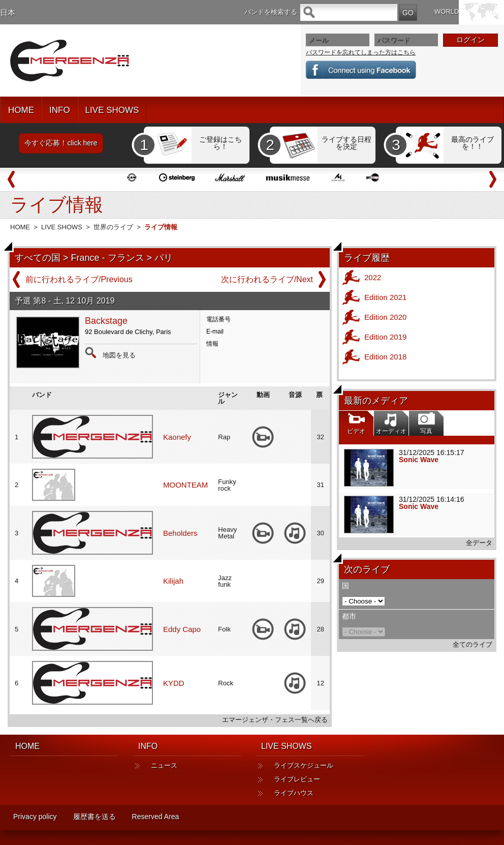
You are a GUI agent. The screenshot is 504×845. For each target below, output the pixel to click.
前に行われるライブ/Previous (79, 279)
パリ (164, 258)
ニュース (164, 765)
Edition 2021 (385, 297)
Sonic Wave (419, 460)
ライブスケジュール (304, 765)
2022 (373, 277)
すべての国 (38, 258)
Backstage (106, 321)
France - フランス (108, 258)
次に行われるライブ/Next (267, 279)
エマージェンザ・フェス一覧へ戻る (275, 720)
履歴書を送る (94, 817)
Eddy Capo (182, 629)
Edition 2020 (385, 317)
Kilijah (173, 581)
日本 (8, 12)
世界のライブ (113, 227)
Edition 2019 (385, 337)
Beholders (180, 533)
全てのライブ (472, 644)
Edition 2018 (385, 357)
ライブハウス (294, 793)
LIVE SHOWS (112, 110)
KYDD (174, 683)
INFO (60, 110)
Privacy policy (35, 817)
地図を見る (119, 355)
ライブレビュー (297, 779)
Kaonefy (177, 437)
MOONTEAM (185, 485)
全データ (479, 543)
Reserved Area (156, 817)
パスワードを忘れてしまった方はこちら (361, 52)
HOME (21, 110)
